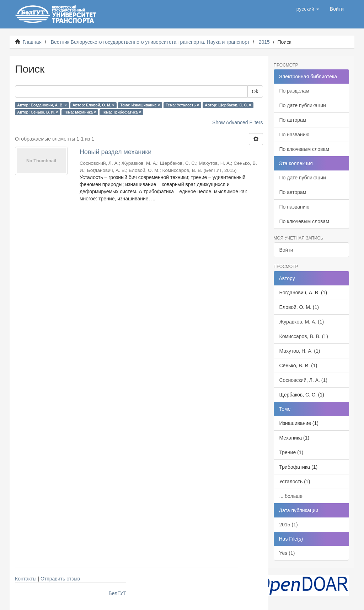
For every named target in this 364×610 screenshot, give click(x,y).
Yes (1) (287, 553)
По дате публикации (303, 105)
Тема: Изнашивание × (140, 105)
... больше (291, 496)
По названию (295, 135)
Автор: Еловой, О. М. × (93, 105)
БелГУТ (118, 593)
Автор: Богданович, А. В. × (42, 105)
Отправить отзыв (60, 579)
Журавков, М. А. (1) (302, 322)
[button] (308, 9)
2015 (264, 42)
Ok (255, 91)
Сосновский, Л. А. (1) (303, 380)
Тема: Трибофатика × (121, 112)
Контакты (26, 579)
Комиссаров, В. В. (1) (304, 336)
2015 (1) (289, 525)
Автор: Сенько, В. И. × (38, 112)
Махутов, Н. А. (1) (300, 351)
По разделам (294, 91)
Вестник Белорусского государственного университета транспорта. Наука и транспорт (150, 42)
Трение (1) (291, 452)
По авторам (293, 120)
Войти (286, 250)
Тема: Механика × (80, 112)
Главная (32, 42)
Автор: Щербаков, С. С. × (228, 105)
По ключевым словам (304, 149)
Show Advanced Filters (237, 122)
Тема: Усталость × (182, 105)
